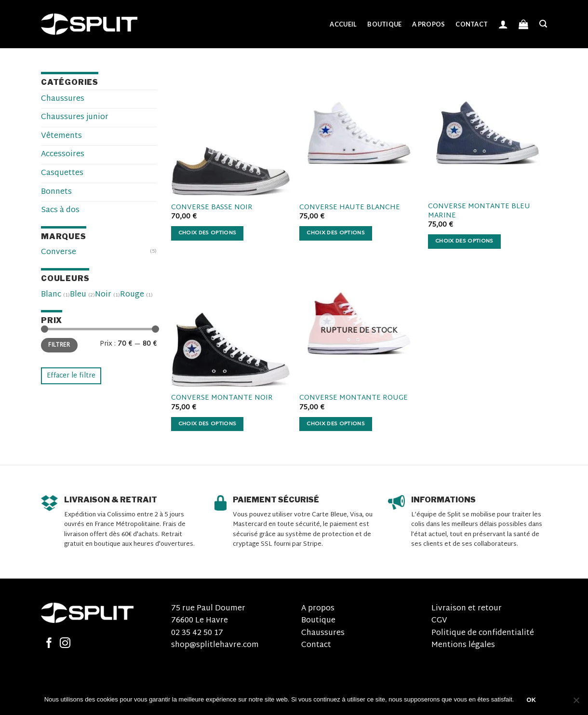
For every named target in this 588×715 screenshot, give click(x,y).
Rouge (132, 295)
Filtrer (59, 345)
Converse (59, 252)
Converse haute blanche (350, 208)
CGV (439, 621)
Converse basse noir (212, 208)
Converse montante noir (222, 398)
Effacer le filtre (71, 376)
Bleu (78, 295)
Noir (103, 295)
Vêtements (61, 136)
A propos (428, 24)
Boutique (384, 24)
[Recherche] (543, 24)
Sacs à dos (60, 210)
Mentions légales (463, 645)
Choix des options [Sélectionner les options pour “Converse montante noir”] (207, 424)
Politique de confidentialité (483, 633)
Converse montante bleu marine (479, 211)
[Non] (576, 703)
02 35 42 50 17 (197, 633)
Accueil (343, 24)
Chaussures (63, 99)
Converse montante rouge (354, 398)
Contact (472, 24)
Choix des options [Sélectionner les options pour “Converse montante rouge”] (336, 424)
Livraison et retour (467, 609)
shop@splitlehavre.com (215, 645)
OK (532, 700)
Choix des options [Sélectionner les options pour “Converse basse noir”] (207, 233)
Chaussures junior (75, 117)
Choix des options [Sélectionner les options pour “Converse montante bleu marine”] (464, 241)
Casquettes (62, 173)
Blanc (51, 295)
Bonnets (56, 192)
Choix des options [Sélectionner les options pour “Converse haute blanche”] (336, 233)
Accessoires (63, 155)
